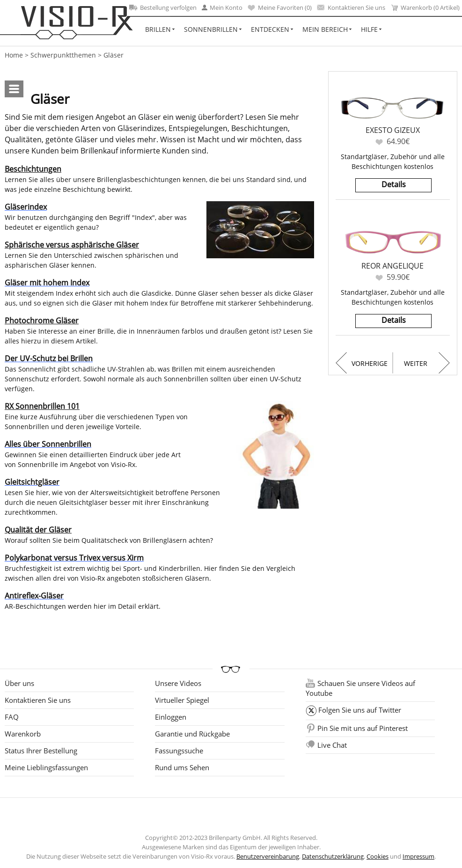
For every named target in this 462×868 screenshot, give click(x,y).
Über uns (19, 683)
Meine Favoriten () (280, 7)
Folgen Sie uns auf (360, 710)
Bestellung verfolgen (163, 7)
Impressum (418, 856)
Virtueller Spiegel (182, 700)
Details (394, 184)
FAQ (12, 717)
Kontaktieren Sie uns (351, 7)
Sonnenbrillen (211, 29)
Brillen (158, 29)
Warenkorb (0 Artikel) (425, 8)
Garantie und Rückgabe (192, 734)
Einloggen (171, 717)
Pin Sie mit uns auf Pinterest (363, 728)
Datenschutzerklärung (333, 856)
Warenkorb (23, 734)
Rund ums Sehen (182, 767)
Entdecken (270, 29)
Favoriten (379, 142)
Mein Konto (222, 7)
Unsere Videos (178, 683)
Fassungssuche (179, 751)
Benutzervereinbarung (268, 856)
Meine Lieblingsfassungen (46, 767)
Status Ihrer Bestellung (41, 751)
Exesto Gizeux (393, 130)
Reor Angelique (392, 266)
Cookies (378, 856)
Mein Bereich (325, 29)
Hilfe (369, 29)
